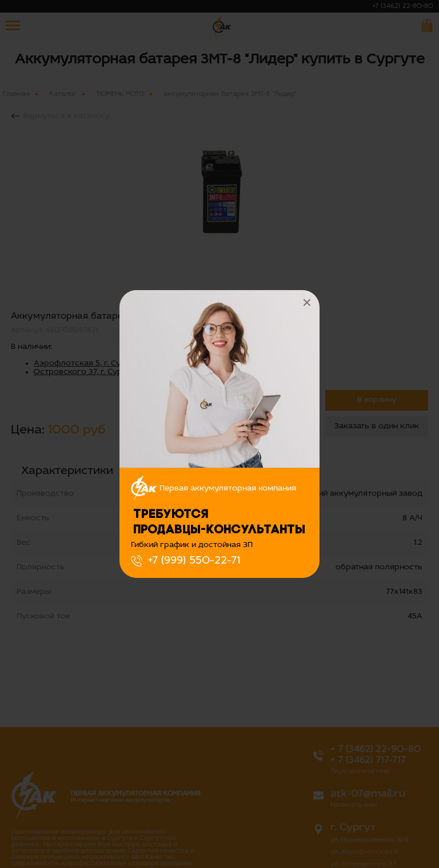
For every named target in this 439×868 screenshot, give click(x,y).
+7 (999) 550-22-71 (194, 561)
